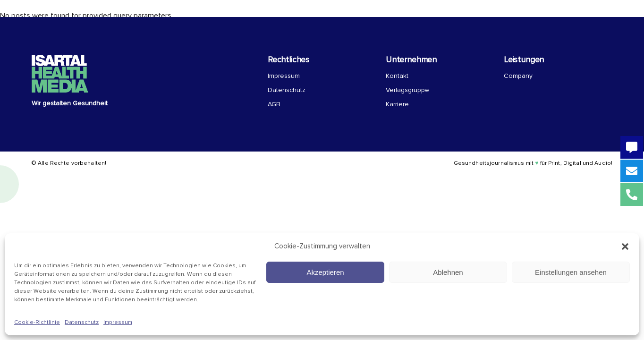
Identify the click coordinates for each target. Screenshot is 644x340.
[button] (625, 246)
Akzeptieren (325, 272)
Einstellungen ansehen (571, 272)
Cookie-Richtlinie (37, 322)
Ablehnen (448, 272)
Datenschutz (82, 322)
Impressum (118, 322)
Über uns (274, 15)
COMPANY (348, 15)
